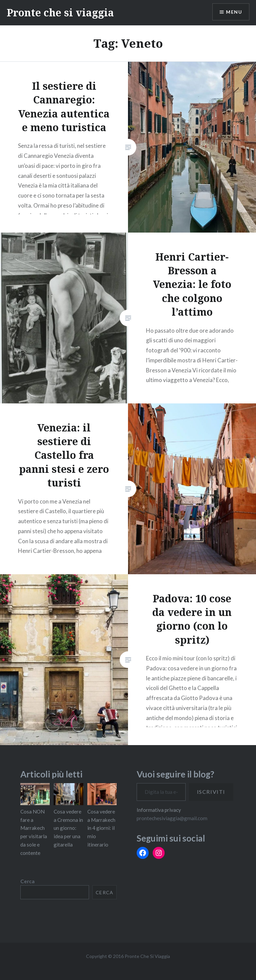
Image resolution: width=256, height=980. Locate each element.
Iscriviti (211, 792)
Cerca (27, 881)
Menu (234, 12)
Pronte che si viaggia (60, 13)
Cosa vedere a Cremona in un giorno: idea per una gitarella (68, 828)
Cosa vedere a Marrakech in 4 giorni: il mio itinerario (101, 828)
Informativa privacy (159, 810)
